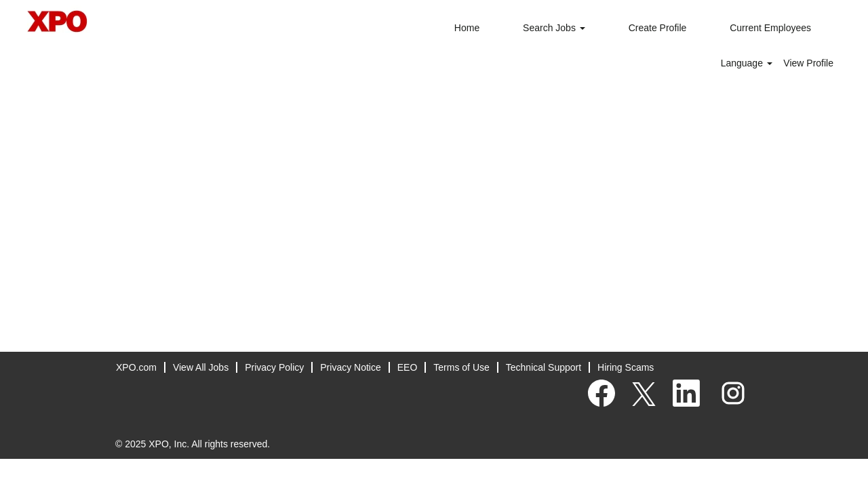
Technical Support (544, 367)
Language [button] (747, 63)
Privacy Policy (274, 367)
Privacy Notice (350, 367)
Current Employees (770, 28)
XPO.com (136, 367)
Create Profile (658, 28)
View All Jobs (201, 367)
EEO (408, 367)
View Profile (808, 63)
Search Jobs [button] (554, 28)
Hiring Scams (626, 367)
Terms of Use (461, 367)
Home (467, 28)
